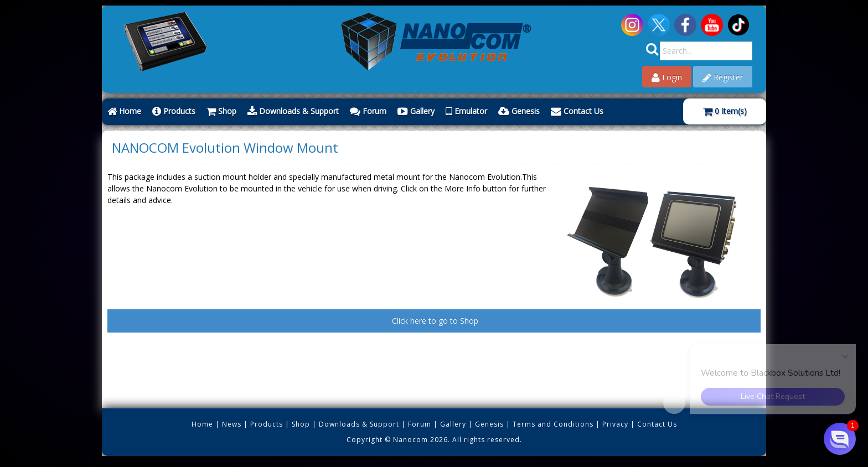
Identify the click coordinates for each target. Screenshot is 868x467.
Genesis (519, 111)
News (232, 424)
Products (174, 111)
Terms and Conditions (553, 424)
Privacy (615, 424)
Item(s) (725, 111)
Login (667, 77)
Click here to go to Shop (434, 321)
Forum (368, 111)
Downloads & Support (293, 111)
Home (124, 111)
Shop (221, 111)
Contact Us (577, 111)
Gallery (416, 111)
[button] (840, 439)
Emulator (466, 111)
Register (723, 77)
